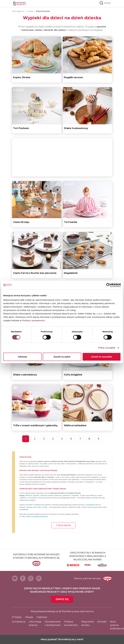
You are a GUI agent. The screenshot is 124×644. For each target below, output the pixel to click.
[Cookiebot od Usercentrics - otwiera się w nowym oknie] (108, 285)
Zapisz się (62, 599)
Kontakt (102, 622)
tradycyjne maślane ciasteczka (51, 495)
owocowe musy (31, 507)
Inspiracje (42, 617)
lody (39, 507)
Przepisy (17, 617)
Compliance (19, 622)
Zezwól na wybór (62, 357)
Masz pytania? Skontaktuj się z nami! (62, 639)
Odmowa (22, 357)
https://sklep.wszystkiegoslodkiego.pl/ (35, 516)
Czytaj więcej (63, 525)
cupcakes (36, 495)
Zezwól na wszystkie (102, 357)
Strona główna (18, 11)
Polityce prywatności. (34, 320)
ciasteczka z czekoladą (70, 495)
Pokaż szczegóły (107, 348)
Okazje (30, 11)
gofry (46, 507)
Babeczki (29, 495)
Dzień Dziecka (43, 11)
